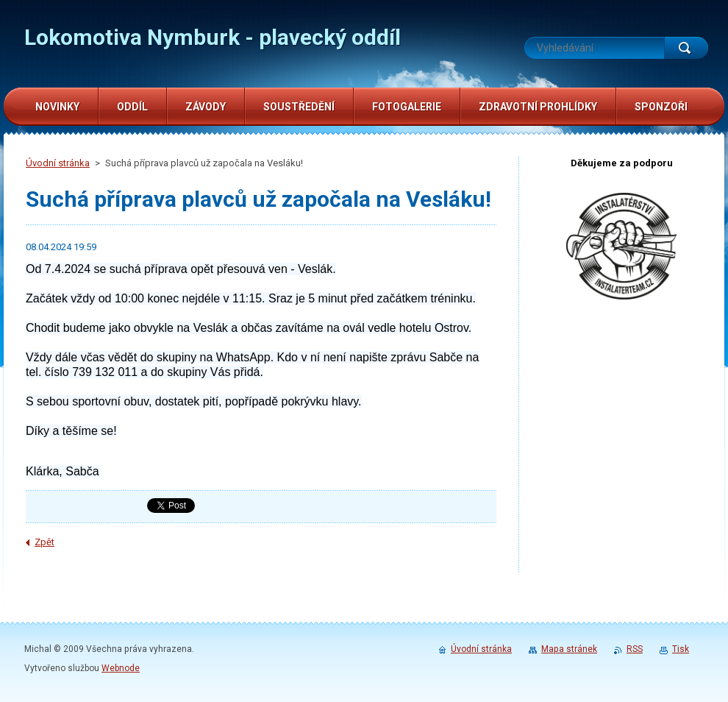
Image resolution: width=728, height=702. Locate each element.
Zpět (44, 542)
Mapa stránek (569, 649)
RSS (635, 649)
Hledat (686, 48)
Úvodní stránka (58, 163)
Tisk (681, 649)
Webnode (121, 668)
